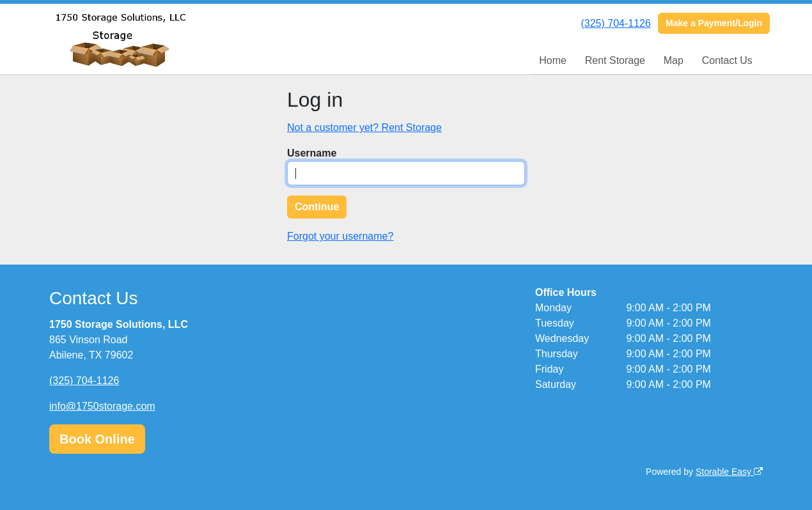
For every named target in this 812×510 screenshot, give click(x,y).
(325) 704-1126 (615, 23)
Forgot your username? (340, 236)
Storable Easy (729, 472)
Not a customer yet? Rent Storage (364, 127)
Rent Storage (615, 60)
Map (674, 60)
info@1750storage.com (102, 406)
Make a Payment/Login (714, 23)
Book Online (97, 439)
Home (553, 60)
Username (312, 153)
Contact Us (727, 60)
